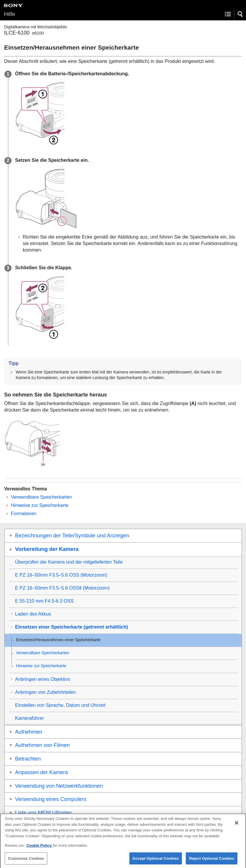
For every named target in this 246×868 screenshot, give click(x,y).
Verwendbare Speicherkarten (41, 497)
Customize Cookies (26, 861)
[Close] (237, 826)
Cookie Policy (40, 848)
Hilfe (9, 14)
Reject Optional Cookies (212, 861)
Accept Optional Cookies (156, 861)
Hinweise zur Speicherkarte (40, 505)
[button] (240, 14)
